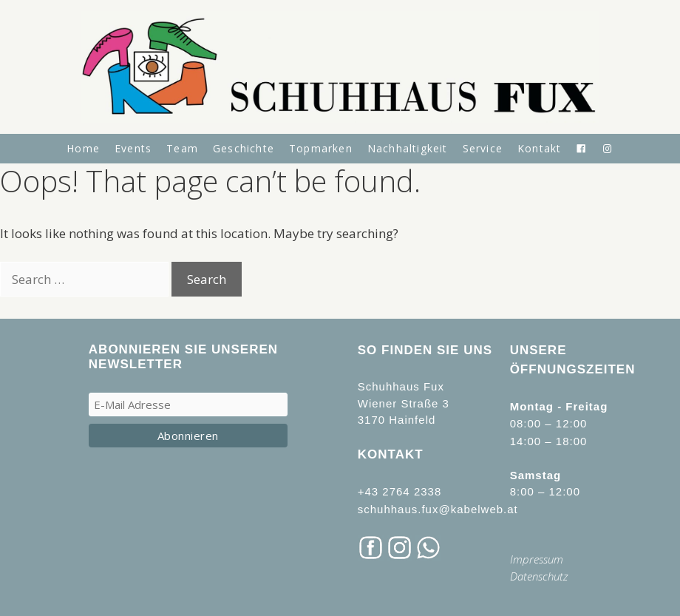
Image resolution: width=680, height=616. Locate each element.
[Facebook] (581, 149)
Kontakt (539, 148)
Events (133, 148)
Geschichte (244, 148)
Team (182, 148)
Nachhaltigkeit (408, 148)
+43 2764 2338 (400, 491)
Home (83, 148)
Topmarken (321, 148)
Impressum (537, 559)
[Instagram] (608, 149)
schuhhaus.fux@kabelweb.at (438, 509)
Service (483, 148)
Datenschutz (539, 576)
